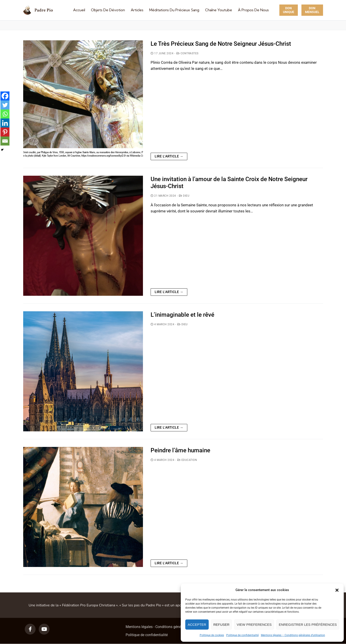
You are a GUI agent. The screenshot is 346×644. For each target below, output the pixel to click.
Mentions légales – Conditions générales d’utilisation (293, 635)
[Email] (5, 141)
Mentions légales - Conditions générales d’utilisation (167, 627)
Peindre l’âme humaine (180, 450)
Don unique (289, 10)
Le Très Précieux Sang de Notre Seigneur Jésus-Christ (221, 44)
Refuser (222, 625)
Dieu (184, 196)
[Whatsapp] (5, 114)
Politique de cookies (212, 635)
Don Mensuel (312, 10)
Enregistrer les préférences (308, 625)
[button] (337, 590)
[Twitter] (5, 105)
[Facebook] (5, 96)
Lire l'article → (169, 156)
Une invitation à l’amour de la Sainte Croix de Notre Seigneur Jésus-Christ (229, 183)
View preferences (254, 625)
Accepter (197, 625)
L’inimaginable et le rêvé (182, 315)
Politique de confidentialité (242, 635)
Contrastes (188, 53)
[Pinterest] (5, 132)
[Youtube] (44, 629)
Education (187, 460)
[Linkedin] (5, 123)
